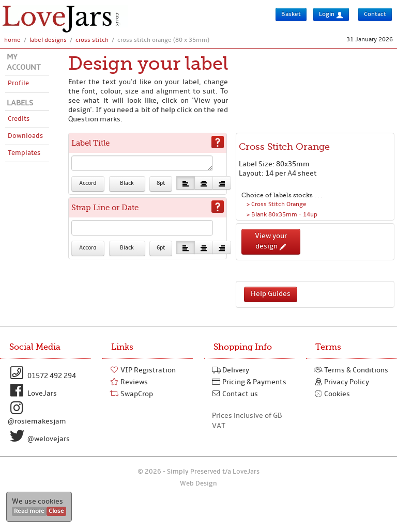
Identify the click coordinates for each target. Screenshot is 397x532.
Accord (88, 184)
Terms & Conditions (351, 370)
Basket (291, 14)
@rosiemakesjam (37, 413)
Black (127, 184)
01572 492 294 (42, 373)
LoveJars (32, 390)
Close (56, 511)
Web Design (198, 484)
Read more (29, 511)
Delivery (231, 370)
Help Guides (271, 294)
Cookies (332, 394)
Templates (24, 153)
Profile (18, 83)
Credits (19, 119)
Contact (375, 14)
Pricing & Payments (249, 382)
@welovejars (39, 436)
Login (331, 15)
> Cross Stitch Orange (277, 205)
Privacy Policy (342, 382)
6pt (161, 248)
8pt (161, 184)
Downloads (25, 136)
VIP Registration (143, 370)
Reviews (129, 382)
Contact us (235, 394)
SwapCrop (131, 394)
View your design (271, 241)
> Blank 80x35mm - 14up (282, 215)
